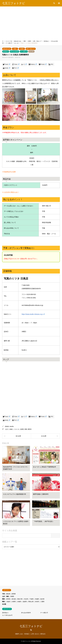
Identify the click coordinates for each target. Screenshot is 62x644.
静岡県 (14, 594)
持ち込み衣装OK (14, 52)
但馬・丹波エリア (31, 49)
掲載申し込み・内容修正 (22, 634)
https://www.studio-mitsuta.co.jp (33, 314)
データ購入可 (24, 52)
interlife (12, 426)
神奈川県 (20, 599)
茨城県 (37, 599)
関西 (15, 49)
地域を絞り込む (7, 49)
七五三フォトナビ (31, 626)
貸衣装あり (6, 52)
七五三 (7, 429)
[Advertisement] (31, 23)
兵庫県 (22, 49)
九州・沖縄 (5, 596)
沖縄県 (12, 596)
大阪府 (8, 602)
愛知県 (8, 594)
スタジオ (17, 429)
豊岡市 (30, 429)
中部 (3, 594)
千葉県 (31, 599)
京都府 (19, 602)
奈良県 (37, 602)
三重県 (42, 602)
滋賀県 (25, 602)
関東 (3, 599)
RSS (31, 630)
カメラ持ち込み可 (7, 615)
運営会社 (43, 634)
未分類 (4, 604)
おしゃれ (31, 52)
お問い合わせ (35, 634)
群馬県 (8, 599)
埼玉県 (26, 599)
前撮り (11, 429)
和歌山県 (31, 602)
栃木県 (42, 599)
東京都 (14, 599)
